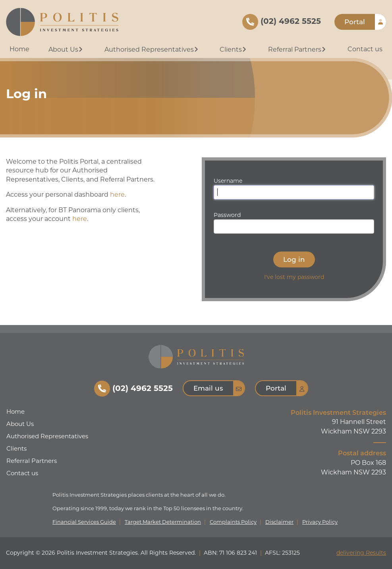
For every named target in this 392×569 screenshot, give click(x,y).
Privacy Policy (320, 522)
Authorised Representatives (152, 49)
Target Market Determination (163, 522)
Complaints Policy (233, 522)
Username (228, 181)
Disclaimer (279, 522)
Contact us (365, 49)
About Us (66, 49)
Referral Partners (298, 49)
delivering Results (361, 553)
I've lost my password (294, 277)
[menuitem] (19, 50)
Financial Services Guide (84, 522)
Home (19, 49)
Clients (234, 49)
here (117, 195)
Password (227, 215)
